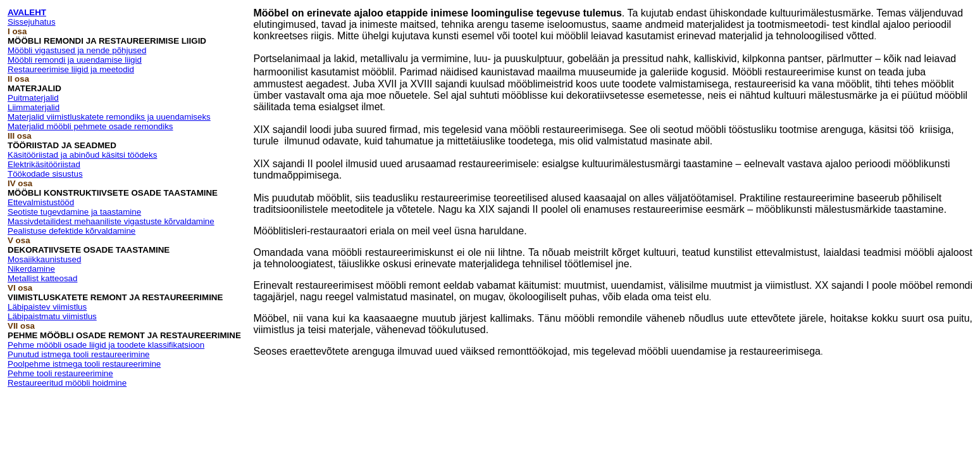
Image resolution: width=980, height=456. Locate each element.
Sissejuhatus (32, 22)
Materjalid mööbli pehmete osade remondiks (90, 126)
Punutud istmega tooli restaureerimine (78, 354)
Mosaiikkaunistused (44, 259)
